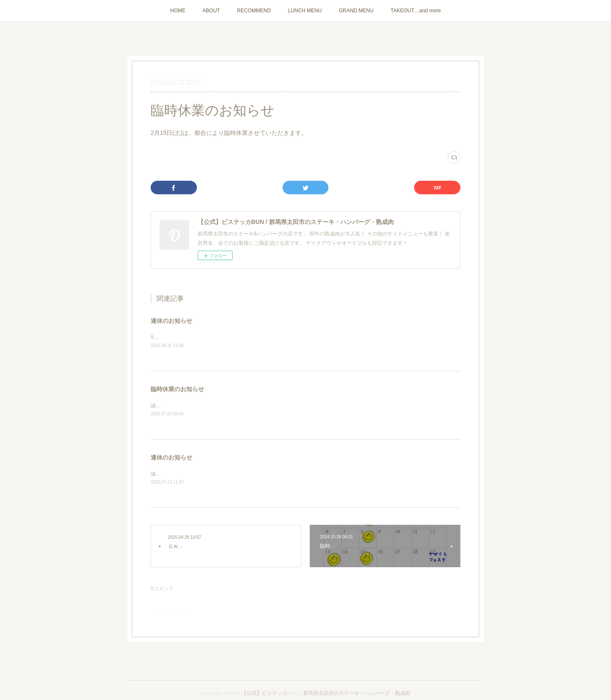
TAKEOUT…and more (415, 11)
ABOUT (211, 11)
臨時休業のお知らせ (177, 390)
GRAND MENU (356, 11)
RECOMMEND (254, 11)
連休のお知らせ (171, 321)
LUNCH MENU (305, 11)
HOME (178, 11)
